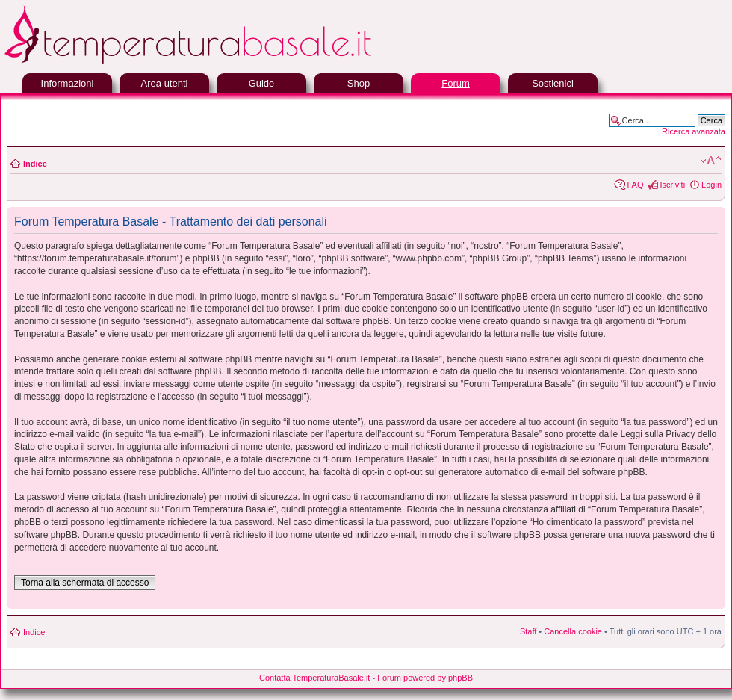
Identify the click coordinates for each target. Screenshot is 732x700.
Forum (456, 83)
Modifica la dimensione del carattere (711, 161)
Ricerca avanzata (694, 131)
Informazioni (68, 83)
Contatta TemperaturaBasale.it (314, 678)
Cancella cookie (573, 631)
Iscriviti (672, 185)
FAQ (635, 185)
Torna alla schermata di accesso (85, 583)
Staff (528, 631)
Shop (359, 83)
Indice (35, 164)
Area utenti (165, 83)
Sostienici (553, 83)
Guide (262, 83)
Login (711, 185)
